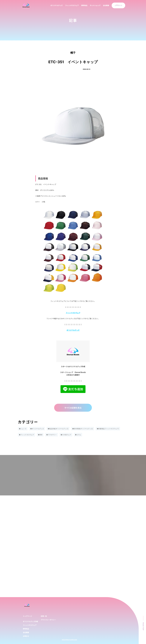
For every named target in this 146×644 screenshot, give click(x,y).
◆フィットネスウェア (26, 435)
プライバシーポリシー (48, 620)
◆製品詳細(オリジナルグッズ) (58, 429)
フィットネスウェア (72, 5)
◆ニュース (23, 429)
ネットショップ (95, 5)
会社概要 (106, 5)
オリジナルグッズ (57, 5)
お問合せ (26, 636)
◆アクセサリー (52, 435)
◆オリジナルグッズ (37, 429)
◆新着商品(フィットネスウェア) (108, 429)
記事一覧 (44, 616)
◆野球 (40, 435)
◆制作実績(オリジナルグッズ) (83, 429)
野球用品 (84, 5)
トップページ (27, 616)
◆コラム (78, 435)
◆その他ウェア (66, 435)
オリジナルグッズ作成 (30, 621)
